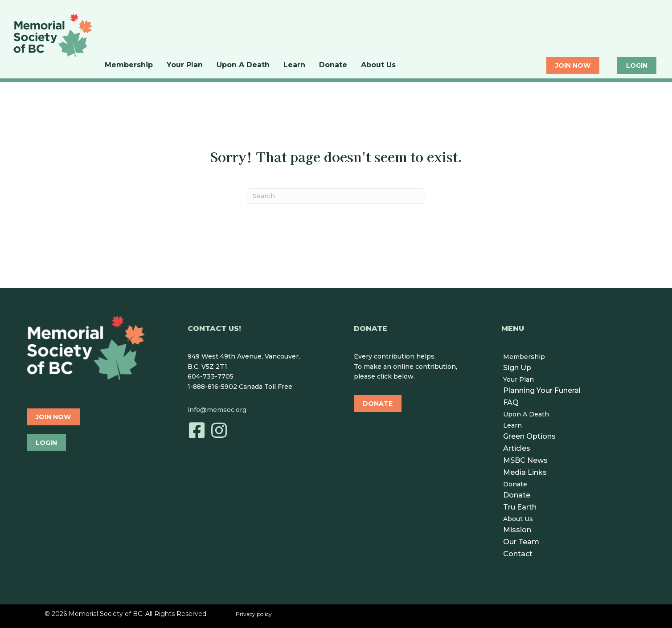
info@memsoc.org (217, 410)
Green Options (529, 436)
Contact (518, 554)
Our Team (521, 542)
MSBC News (525, 460)
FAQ (511, 402)
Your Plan (185, 65)
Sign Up (517, 368)
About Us (378, 65)
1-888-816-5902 (212, 387)
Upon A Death (243, 65)
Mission (517, 530)
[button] (197, 430)
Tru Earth (520, 507)
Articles (517, 448)
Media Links (525, 472)
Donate (333, 65)
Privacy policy (254, 614)
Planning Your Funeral (542, 390)
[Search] (336, 196)
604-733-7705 (211, 376)
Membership (129, 65)
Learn (294, 65)
